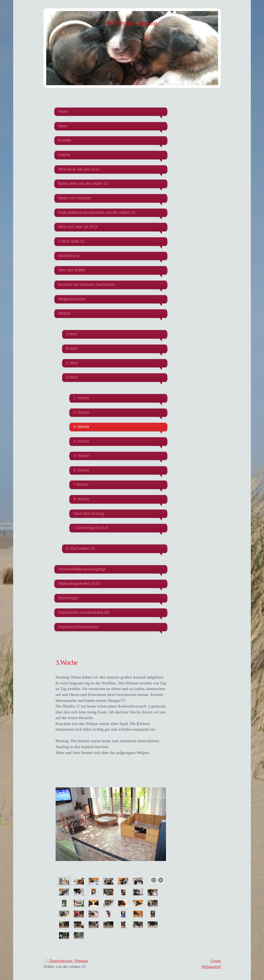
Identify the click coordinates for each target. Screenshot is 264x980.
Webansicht (211, 966)
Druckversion (58, 961)
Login (216, 961)
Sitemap (81, 961)
